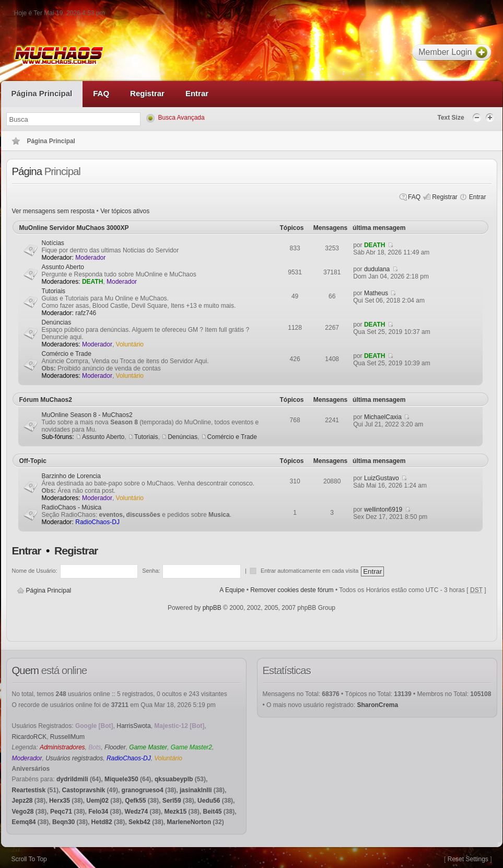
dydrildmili (72, 779)
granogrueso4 (143, 790)
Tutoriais (54, 291)
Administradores (62, 747)
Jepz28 (22, 801)
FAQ (414, 197)
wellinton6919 (383, 510)
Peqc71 (61, 812)
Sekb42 (139, 822)
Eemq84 (24, 822)
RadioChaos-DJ (97, 522)
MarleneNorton (189, 822)
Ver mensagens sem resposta (54, 211)
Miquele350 (121, 779)
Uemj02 (97, 801)
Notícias (53, 243)
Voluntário (130, 344)
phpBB (212, 608)
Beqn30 (63, 822)
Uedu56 (209, 801)
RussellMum (67, 737)
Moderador (90, 258)
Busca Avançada (182, 118)
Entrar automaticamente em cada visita (310, 571)
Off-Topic (33, 461)
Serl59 (172, 801)
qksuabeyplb (174, 779)
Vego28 (23, 812)
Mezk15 (175, 812)
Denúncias (57, 322)
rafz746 (86, 313)
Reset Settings (468, 859)
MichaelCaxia (383, 417)
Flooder (115, 747)
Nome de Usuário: (35, 571)
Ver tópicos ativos (125, 211)
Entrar (478, 197)
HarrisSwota (133, 726)
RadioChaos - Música (72, 507)
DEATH (375, 245)
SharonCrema (377, 705)
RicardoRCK (30, 737)
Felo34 (98, 812)
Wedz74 (136, 812)
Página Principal (49, 591)
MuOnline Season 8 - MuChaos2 (87, 415)
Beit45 (212, 812)
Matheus (376, 293)
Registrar (445, 197)
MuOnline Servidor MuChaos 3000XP (74, 228)
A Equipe (232, 590)
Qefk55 (135, 801)
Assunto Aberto (63, 267)
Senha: (151, 571)
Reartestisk (29, 790)
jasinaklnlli (196, 790)
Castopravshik (84, 790)
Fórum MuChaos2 (46, 400)
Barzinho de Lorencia (71, 476)
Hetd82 (102, 822)
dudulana (377, 269)
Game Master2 (191, 747)
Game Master (148, 747)
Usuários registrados (74, 758)
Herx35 (60, 801)
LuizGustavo (382, 478)
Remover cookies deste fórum (292, 590)
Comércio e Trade (67, 354)
